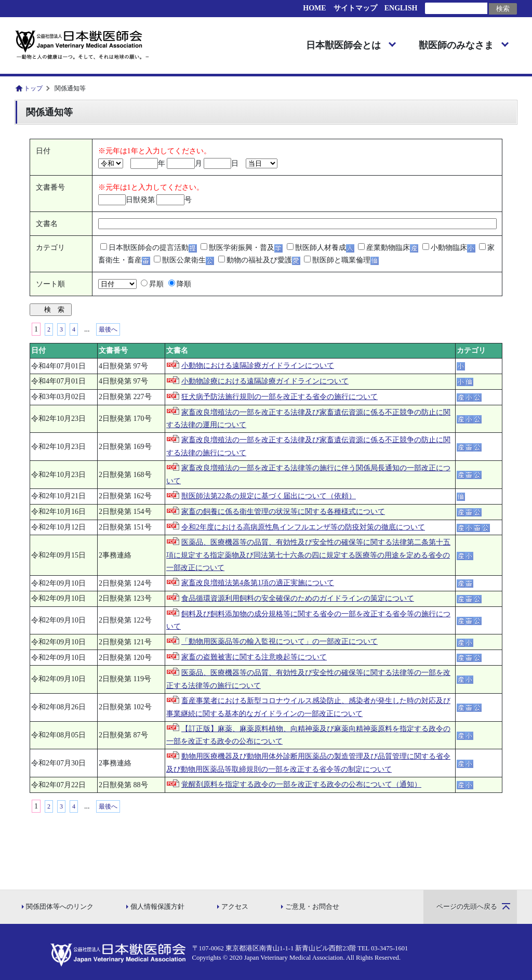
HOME (314, 8)
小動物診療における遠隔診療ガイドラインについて (265, 381)
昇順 (156, 284)
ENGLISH (401, 8)
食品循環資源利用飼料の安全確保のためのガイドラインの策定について (298, 598)
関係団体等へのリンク (60, 907)
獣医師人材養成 (321, 248)
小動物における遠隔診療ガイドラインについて (258, 366)
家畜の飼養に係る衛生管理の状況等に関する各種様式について (283, 512)
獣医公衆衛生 (184, 260)
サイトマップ (355, 8)
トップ (33, 88)
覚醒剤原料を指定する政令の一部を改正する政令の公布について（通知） (301, 784)
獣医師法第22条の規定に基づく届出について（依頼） (269, 496)
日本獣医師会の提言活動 (149, 248)
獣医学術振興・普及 (242, 248)
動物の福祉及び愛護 (259, 260)
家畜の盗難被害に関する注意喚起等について (254, 657)
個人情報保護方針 (157, 907)
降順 (184, 284)
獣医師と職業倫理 (341, 260)
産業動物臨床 (388, 248)
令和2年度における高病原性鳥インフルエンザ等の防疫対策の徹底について (303, 527)
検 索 (54, 309)
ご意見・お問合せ (312, 907)
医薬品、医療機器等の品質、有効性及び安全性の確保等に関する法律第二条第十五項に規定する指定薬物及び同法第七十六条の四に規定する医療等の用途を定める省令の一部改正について (308, 555)
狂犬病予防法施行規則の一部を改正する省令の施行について (280, 397)
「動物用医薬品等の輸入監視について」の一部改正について (280, 641)
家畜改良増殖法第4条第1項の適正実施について (258, 583)
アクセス (235, 907)
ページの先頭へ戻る (467, 907)
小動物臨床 (449, 248)
